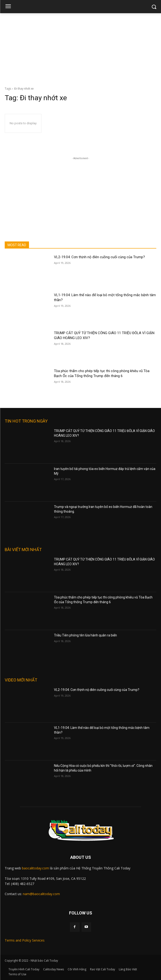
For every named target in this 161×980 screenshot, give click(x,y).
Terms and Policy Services (25, 940)
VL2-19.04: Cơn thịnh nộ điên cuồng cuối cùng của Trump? (99, 257)
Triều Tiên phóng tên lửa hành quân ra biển (85, 635)
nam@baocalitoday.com (41, 894)
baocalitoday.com (35, 868)
